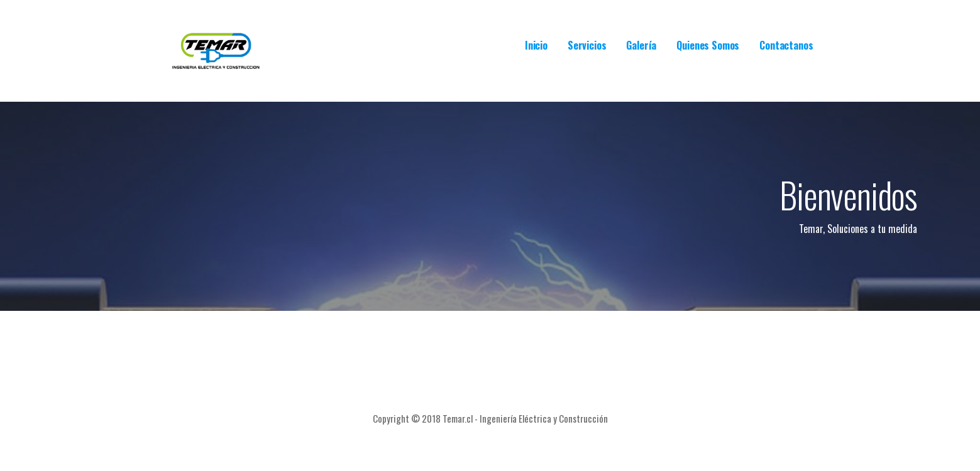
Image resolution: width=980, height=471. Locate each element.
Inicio (536, 45)
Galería (641, 45)
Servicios (587, 45)
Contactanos (786, 45)
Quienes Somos (708, 45)
